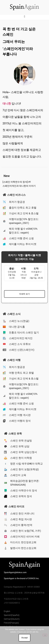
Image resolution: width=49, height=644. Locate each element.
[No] (45, 635)
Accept (25, 638)
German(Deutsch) (12, 619)
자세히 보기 (24, 294)
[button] (24, 17)
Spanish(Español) (12, 615)
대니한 (7, 104)
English (7, 611)
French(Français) (11, 623)
